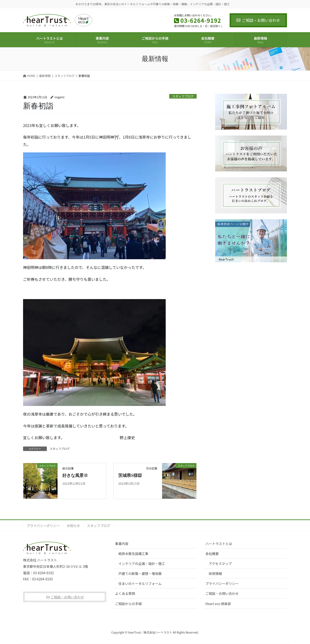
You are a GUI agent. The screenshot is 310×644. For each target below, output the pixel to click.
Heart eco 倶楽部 (218, 604)
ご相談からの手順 (128, 604)
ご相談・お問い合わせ (258, 20)
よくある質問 (125, 593)
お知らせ (73, 526)
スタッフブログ (183, 96)
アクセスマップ (220, 564)
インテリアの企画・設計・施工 (142, 564)
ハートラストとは (219, 544)
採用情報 (215, 573)
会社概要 (212, 554)
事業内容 (122, 544)
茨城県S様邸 (130, 475)
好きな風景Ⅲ (75, 475)
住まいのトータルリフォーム (140, 583)
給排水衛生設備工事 (133, 554)
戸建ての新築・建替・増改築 (140, 573)
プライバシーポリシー (43, 526)
